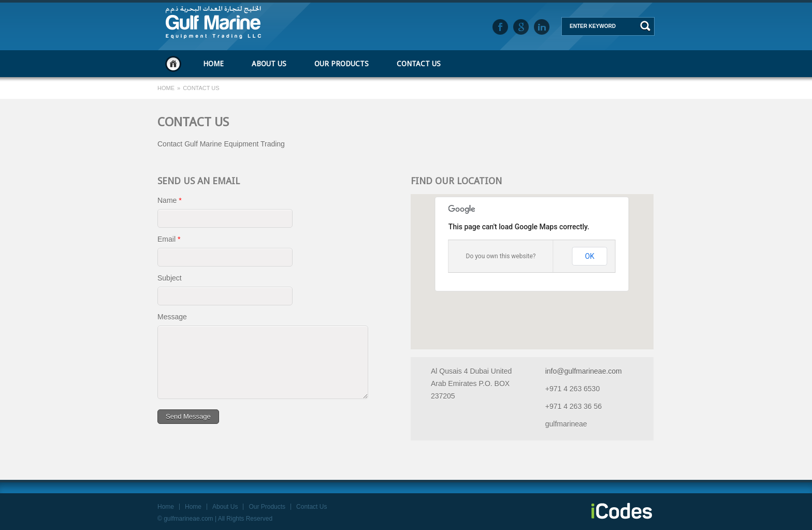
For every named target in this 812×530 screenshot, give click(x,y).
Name (170, 200)
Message (172, 317)
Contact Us (419, 64)
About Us (269, 64)
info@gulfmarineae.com (584, 371)
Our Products (342, 64)
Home (173, 64)
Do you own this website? (501, 256)
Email (169, 239)
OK (589, 256)
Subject (170, 278)
